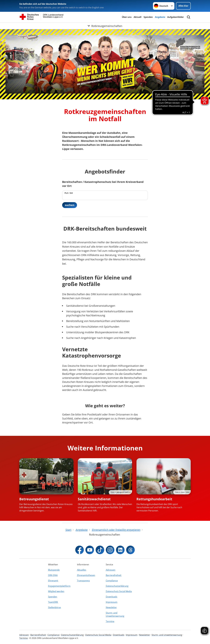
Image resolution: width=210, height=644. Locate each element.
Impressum (112, 602)
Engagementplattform (59, 586)
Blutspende (54, 570)
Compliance (112, 581)
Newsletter (111, 607)
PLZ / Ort (69, 193)
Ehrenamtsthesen (86, 575)
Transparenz (83, 581)
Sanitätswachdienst (94, 499)
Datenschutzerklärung (117, 586)
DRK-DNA (53, 575)
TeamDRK (53, 602)
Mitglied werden (56, 591)
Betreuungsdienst (34, 499)
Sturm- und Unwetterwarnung (115, 614)
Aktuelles (82, 570)
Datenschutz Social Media (119, 591)
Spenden (148, 17)
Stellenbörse (54, 607)
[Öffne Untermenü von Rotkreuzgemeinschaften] (105, 26)
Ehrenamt (53, 581)
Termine (110, 621)
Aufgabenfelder (176, 17)
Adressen (111, 570)
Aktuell (138, 17)
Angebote (160, 17)
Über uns (127, 17)
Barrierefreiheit (114, 575)
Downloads (111, 597)
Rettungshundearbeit (154, 499)
